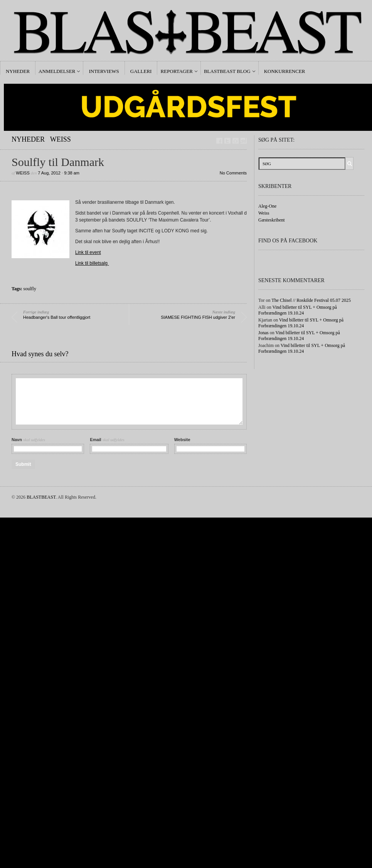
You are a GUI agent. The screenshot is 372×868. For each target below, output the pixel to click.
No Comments (233, 173)
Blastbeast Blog (227, 71)
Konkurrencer (285, 71)
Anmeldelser (57, 71)
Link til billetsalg (92, 263)
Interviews (104, 71)
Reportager (176, 71)
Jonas (263, 333)
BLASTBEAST (41, 497)
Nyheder (18, 71)
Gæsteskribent (272, 220)
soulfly (30, 289)
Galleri (141, 71)
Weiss (61, 139)
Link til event (88, 252)
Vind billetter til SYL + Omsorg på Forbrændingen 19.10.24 (298, 310)
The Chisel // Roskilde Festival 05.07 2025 (311, 300)
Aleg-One (267, 206)
